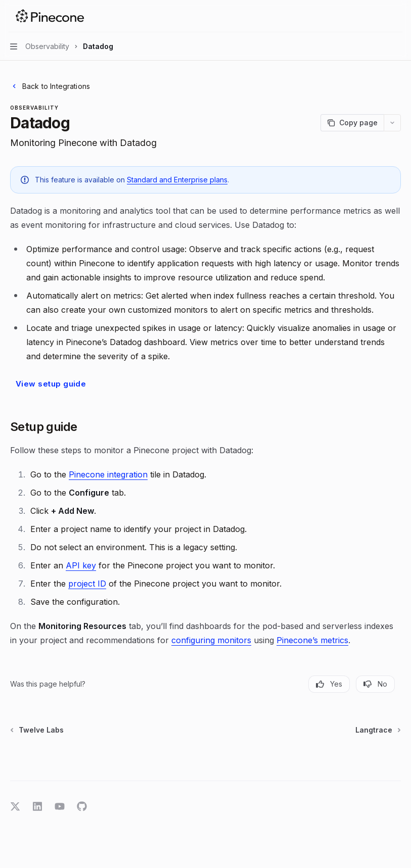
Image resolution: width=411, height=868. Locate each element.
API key (81, 565)
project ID (87, 584)
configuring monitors (211, 640)
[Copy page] (352, 123)
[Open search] (379, 16)
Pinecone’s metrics (312, 640)
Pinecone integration (108, 474)
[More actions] (398, 16)
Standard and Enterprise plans (177, 180)
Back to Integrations (50, 86)
